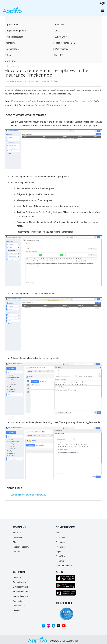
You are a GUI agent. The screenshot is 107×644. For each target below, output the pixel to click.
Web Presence (61, 49)
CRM (56, 31)
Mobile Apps (11, 61)
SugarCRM (60, 556)
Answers (15, 66)
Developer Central (21, 587)
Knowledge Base (20, 596)
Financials (59, 25)
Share (55, 81)
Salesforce (60, 542)
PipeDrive (60, 561)
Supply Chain (60, 37)
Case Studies (19, 606)
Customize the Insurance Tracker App (28, 495)
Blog (15, 542)
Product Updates (20, 592)
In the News (18, 537)
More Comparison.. (64, 566)
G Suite (8, 55)
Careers (16, 552)
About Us (17, 533)
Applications (18, 601)
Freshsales (61, 547)
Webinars (17, 578)
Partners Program (21, 547)
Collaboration (12, 49)
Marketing (10, 43)
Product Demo (19, 582)
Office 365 (58, 55)
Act (57, 533)
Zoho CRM (60, 537)
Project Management (15, 31)
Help (7, 66)
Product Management (64, 43)
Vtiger (58, 552)
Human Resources (14, 37)
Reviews (17, 610)
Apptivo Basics (12, 25)
